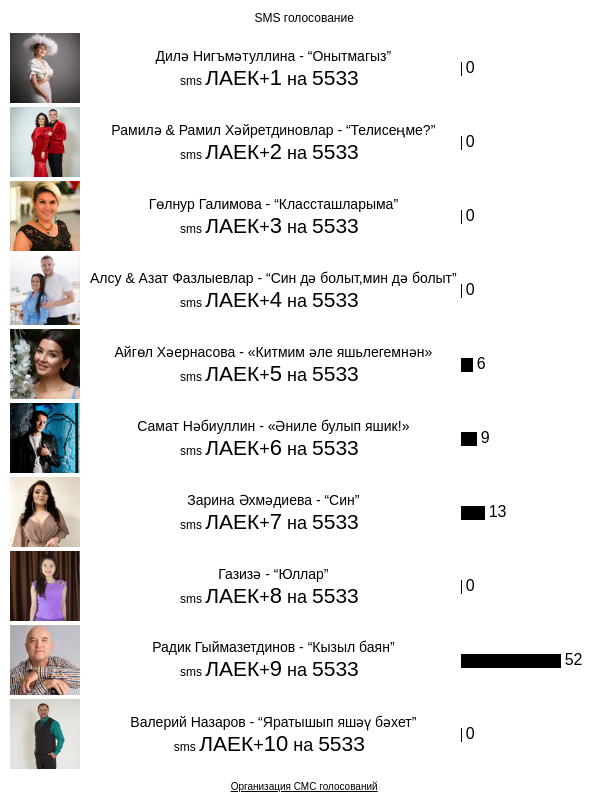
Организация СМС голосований (304, 786)
